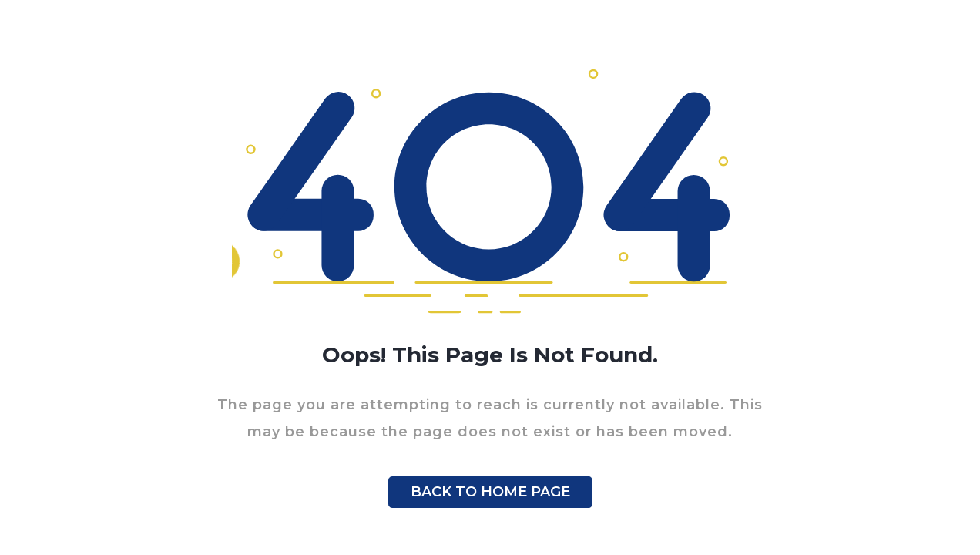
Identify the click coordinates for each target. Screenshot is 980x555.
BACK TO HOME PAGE (490, 492)
